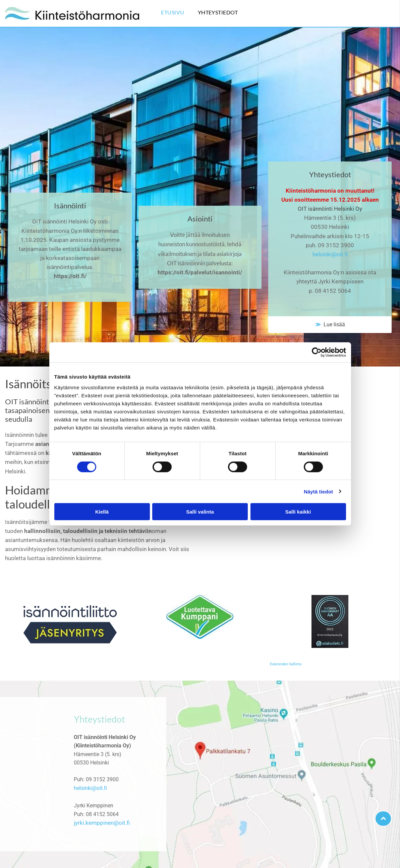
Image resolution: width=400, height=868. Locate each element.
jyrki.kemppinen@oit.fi (102, 823)
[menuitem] (179, 14)
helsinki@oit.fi (330, 254)
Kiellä (102, 512)
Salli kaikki (298, 512)
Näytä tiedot (318, 491)
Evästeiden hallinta (286, 664)
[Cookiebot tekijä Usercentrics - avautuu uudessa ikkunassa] (317, 352)
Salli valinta (200, 512)
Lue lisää (333, 324)
